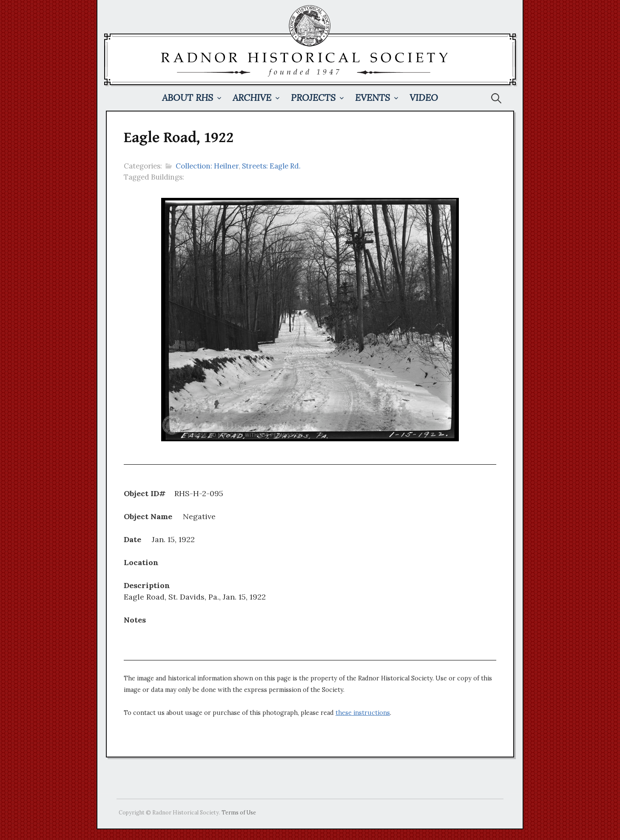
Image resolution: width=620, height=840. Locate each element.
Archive (252, 98)
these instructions (363, 713)
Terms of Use (239, 812)
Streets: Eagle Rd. (271, 166)
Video (424, 98)
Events (373, 98)
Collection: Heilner (207, 166)
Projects (313, 98)
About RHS (188, 98)
